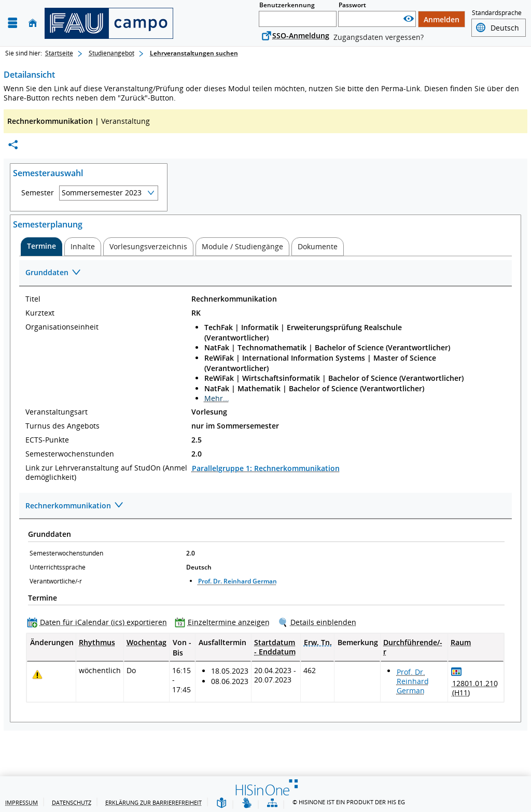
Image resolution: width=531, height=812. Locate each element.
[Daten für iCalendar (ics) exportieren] (99, 622)
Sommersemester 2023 (102, 193)
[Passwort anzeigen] (409, 19)
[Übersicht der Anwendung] (272, 803)
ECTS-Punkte (47, 440)
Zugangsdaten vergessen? (379, 37)
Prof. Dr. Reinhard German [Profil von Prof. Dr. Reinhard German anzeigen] (237, 581)
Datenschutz (72, 802)
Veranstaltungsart (57, 412)
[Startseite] (33, 23)
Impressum (22, 802)
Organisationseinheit (62, 327)
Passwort (352, 5)
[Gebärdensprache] (247, 803)
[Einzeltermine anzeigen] (225, 622)
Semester (38, 193)
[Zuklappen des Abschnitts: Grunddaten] (265, 273)
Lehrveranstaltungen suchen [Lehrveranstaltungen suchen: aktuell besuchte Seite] (194, 53)
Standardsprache (497, 13)
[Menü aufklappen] (12, 23)
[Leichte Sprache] (221, 803)
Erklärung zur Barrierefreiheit (153, 802)
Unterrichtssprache (58, 567)
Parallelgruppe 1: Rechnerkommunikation (266, 468)
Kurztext (40, 313)
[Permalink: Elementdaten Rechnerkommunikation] (13, 145)
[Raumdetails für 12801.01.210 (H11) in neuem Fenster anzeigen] (476, 688)
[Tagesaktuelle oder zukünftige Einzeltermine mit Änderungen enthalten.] (37, 674)
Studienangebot (111, 53)
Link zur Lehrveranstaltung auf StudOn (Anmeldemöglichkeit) (106, 473)
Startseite (59, 53)
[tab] (41, 247)
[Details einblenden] (319, 622)
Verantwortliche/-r (56, 581)
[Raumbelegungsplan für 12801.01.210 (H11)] (457, 671)
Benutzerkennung (287, 5)
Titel (33, 299)
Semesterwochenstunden (70, 454)
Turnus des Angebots (62, 426)
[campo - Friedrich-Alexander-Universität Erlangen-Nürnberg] (109, 23)
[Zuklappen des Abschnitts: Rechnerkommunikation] (265, 506)
